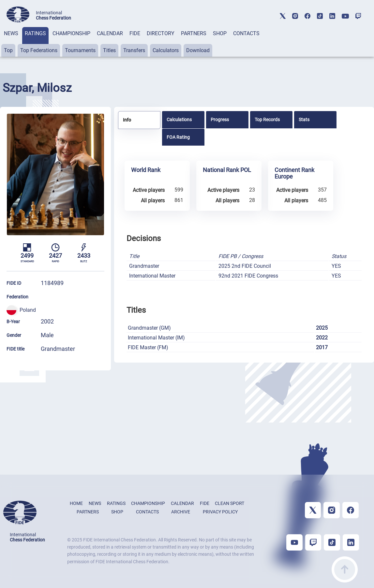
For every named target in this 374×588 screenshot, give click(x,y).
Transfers (134, 50)
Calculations (179, 120)
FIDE (135, 33)
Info (127, 120)
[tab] (11, 42)
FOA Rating (178, 137)
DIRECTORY (161, 33)
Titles (109, 50)
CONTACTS (246, 33)
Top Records (267, 120)
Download (198, 50)
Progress (220, 120)
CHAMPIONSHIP (71, 33)
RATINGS (35, 33)
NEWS (11, 33)
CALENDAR (110, 33)
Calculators (166, 50)
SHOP (220, 33)
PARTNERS (194, 33)
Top (8, 50)
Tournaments (80, 50)
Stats (304, 120)
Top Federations (39, 50)
